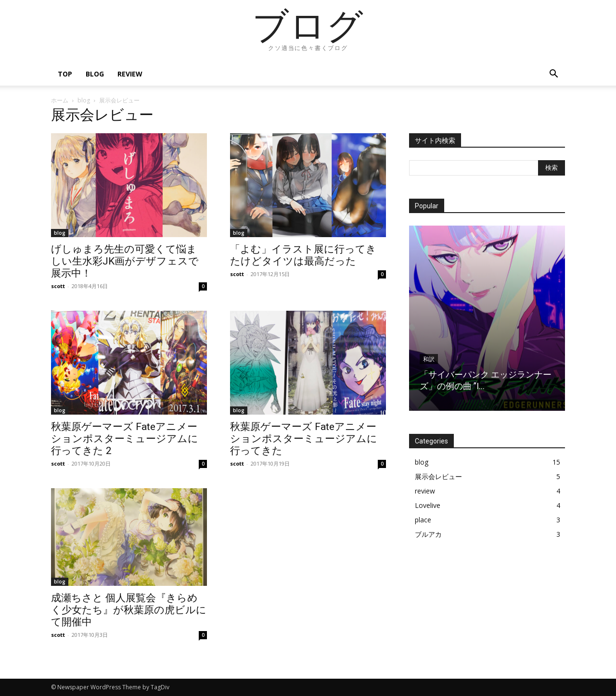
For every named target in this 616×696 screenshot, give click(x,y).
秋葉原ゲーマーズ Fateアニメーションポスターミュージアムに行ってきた (304, 439)
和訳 (429, 359)
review (130, 74)
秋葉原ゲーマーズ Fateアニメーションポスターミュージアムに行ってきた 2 (125, 439)
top (65, 74)
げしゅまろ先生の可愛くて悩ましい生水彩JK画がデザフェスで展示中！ (125, 261)
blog (95, 74)
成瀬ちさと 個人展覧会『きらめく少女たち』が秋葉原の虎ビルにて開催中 (129, 610)
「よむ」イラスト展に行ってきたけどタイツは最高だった (303, 255)
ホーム (60, 100)
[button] (553, 75)
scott (58, 286)
